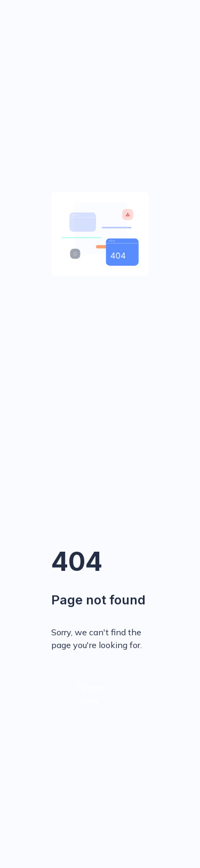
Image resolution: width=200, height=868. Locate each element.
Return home (90, 694)
